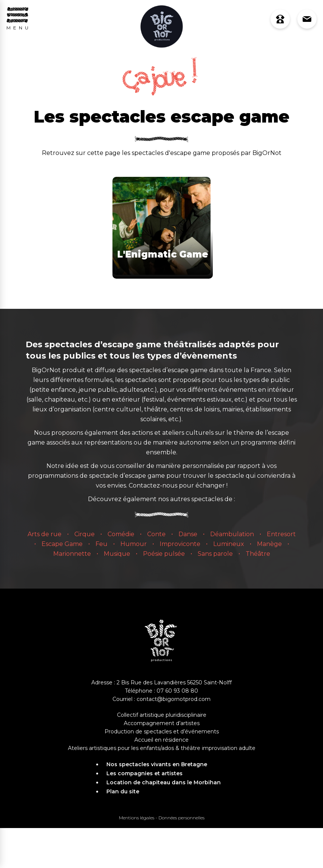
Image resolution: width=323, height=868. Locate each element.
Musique (117, 554)
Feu (102, 544)
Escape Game (62, 544)
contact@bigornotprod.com (174, 699)
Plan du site (123, 791)
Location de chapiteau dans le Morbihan (164, 782)
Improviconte (180, 544)
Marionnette (72, 554)
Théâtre (258, 554)
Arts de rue (45, 534)
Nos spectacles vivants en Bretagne (157, 764)
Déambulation (232, 534)
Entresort (281, 534)
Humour (134, 544)
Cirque (85, 534)
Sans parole (215, 554)
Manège (269, 544)
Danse (188, 534)
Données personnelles (181, 818)
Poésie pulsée (164, 554)
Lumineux (229, 544)
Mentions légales (137, 818)
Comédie (121, 534)
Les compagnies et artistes (145, 773)
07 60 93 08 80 (177, 691)
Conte (156, 534)
